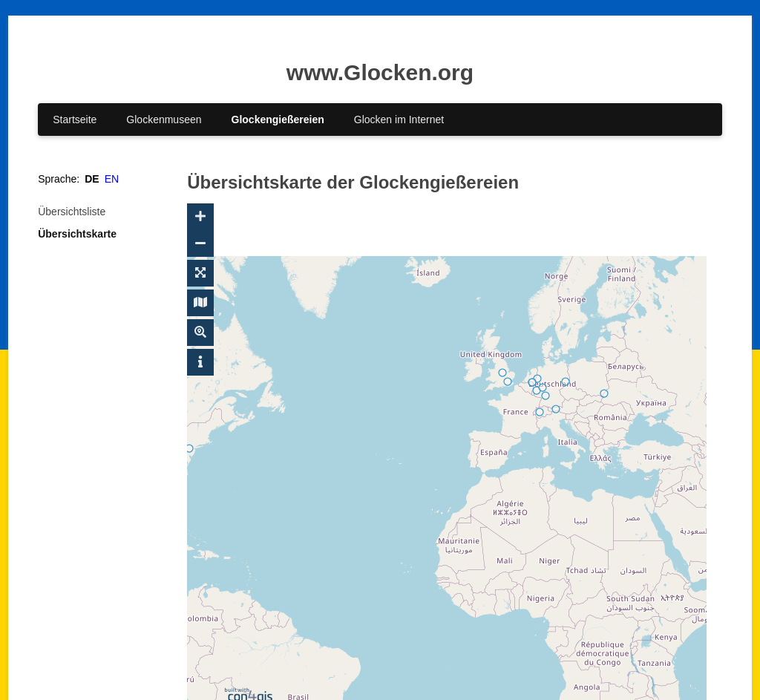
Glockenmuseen (164, 120)
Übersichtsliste (72, 212)
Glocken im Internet (399, 120)
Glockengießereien (278, 120)
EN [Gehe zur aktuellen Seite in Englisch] (112, 179)
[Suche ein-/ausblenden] (200, 333)
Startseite (75, 120)
